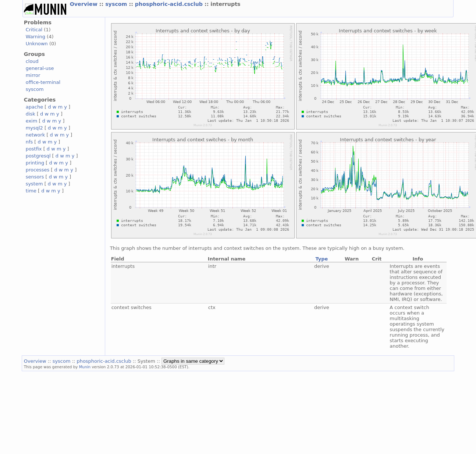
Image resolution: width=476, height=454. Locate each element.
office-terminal (43, 82)
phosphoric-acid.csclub (170, 4)
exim (32, 121)
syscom (117, 4)
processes (38, 170)
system (34, 184)
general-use (40, 68)
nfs (29, 142)
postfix (34, 149)
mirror (33, 75)
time (31, 191)
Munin (85, 367)
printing (35, 163)
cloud (32, 61)
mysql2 (34, 128)
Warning (35, 37)
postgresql (38, 156)
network (35, 135)
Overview (85, 4)
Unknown (37, 44)
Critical (34, 30)
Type (322, 259)
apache (34, 107)
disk (31, 114)
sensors (35, 177)
